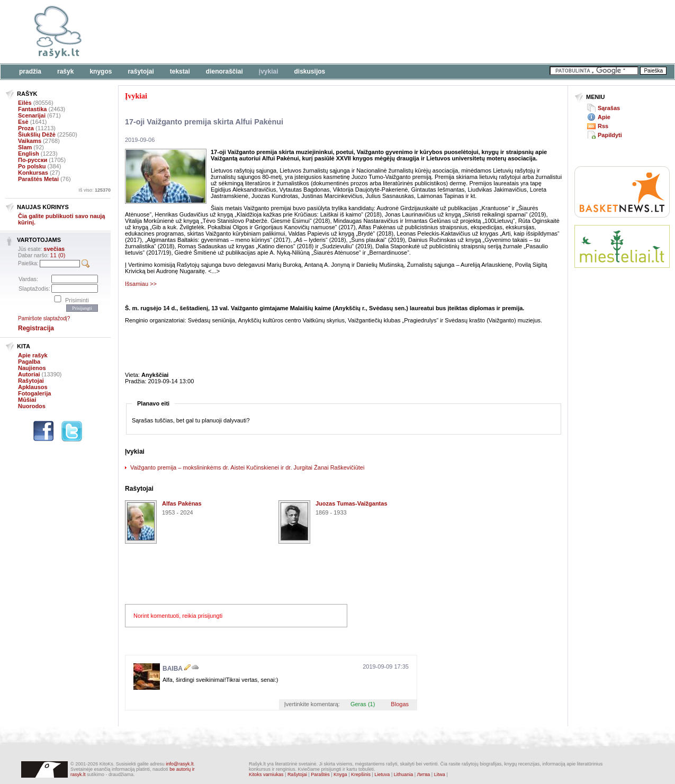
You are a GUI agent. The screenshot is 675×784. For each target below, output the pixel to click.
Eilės (25, 103)
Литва (424, 774)
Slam (25, 147)
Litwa (440, 774)
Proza (26, 128)
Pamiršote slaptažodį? (44, 318)
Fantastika (32, 109)
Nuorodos (32, 406)
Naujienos (32, 368)
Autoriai (29, 374)
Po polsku (32, 166)
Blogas (400, 704)
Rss (603, 126)
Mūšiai (27, 400)
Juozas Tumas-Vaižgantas (352, 503)
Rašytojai (141, 71)
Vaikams (30, 141)
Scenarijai (32, 115)
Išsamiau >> (141, 284)
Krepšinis (361, 774)
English (29, 154)
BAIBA (173, 669)
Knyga (340, 774)
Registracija (36, 328)
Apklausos (33, 387)
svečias (54, 249)
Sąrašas (609, 108)
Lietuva (382, 774)
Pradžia (30, 71)
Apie (604, 117)
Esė (23, 122)
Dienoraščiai (224, 71)
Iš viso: (94, 190)
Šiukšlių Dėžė (37, 134)
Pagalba (29, 362)
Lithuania (404, 774)
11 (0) (58, 255)
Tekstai (180, 71)
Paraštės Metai (38, 179)
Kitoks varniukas (266, 774)
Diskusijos (310, 71)
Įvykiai (269, 71)
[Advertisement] (326, 32)
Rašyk (65, 71)
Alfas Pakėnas (182, 503)
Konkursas (33, 173)
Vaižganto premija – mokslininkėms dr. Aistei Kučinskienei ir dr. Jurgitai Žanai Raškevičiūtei (247, 467)
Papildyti (610, 135)
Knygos (101, 71)
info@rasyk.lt (179, 764)
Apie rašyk (33, 355)
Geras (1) (363, 704)
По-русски (33, 160)
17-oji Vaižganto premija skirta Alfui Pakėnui (204, 122)
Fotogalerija (34, 393)
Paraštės (320, 774)
